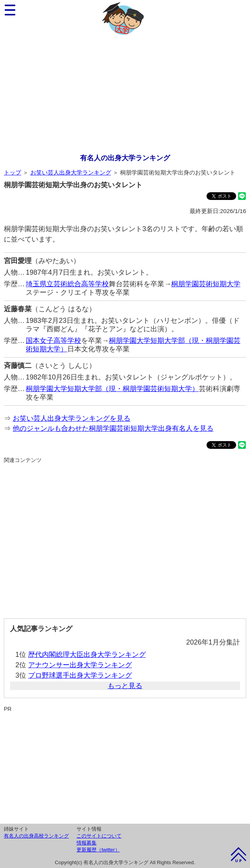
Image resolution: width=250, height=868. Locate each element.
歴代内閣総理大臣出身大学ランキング (87, 655)
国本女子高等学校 (53, 341)
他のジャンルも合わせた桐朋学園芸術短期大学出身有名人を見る (113, 428)
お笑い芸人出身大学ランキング (71, 172)
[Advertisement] (125, 95)
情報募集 (87, 843)
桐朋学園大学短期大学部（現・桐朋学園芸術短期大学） (112, 389)
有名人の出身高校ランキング (36, 836)
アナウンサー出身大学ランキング (80, 665)
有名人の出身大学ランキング (125, 158)
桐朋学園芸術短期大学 (206, 284)
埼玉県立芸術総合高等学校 (67, 284)
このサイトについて (99, 836)
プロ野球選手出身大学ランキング (80, 675)
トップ (12, 172)
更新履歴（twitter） (98, 850)
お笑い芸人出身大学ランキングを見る (72, 418)
